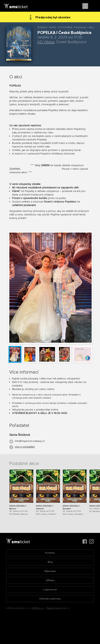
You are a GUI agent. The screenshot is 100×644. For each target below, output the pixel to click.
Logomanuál (50, 590)
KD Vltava (46, 42)
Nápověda (50, 571)
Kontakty (50, 553)
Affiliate (50, 580)
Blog (50, 562)
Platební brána (54, 608)
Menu (94, 6)
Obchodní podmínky (50, 599)
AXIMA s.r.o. (38, 608)
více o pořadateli (25, 447)
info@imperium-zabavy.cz (30, 441)
